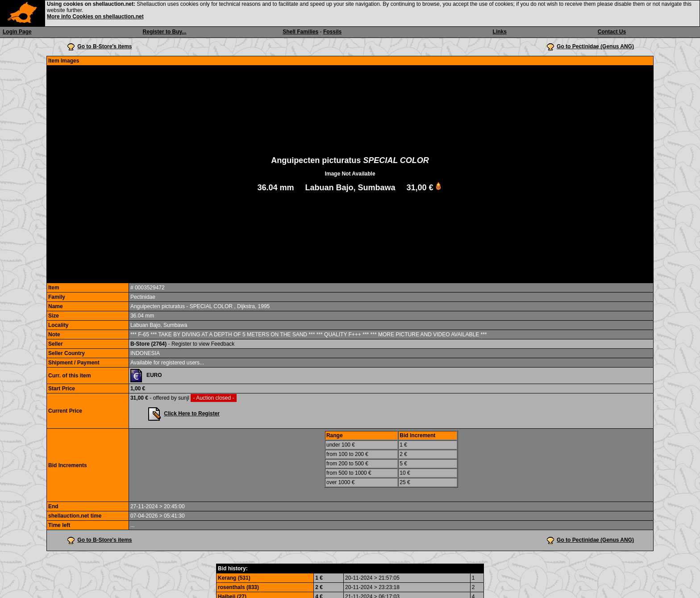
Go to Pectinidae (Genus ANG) (595, 46)
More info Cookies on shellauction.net (95, 17)
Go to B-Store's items (104, 46)
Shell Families (300, 32)
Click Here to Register (192, 414)
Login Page (17, 32)
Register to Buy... (165, 32)
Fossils (332, 32)
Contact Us (612, 32)
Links (500, 32)
